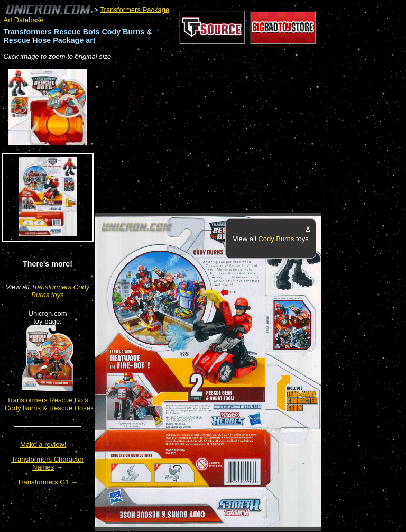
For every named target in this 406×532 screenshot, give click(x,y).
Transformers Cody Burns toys (60, 291)
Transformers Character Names (48, 463)
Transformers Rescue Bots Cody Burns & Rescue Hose (48, 404)
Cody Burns (276, 239)
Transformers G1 (43, 482)
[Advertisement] (219, 137)
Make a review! (43, 444)
